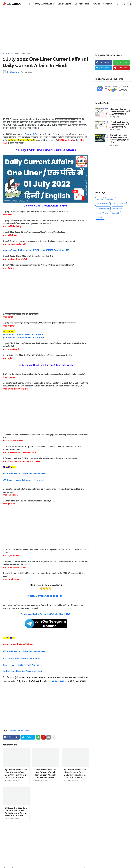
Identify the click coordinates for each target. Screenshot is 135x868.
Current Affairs (102, 204)
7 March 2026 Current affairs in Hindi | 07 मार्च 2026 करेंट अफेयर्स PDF (119, 124)
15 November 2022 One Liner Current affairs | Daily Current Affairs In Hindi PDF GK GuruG (16, 812)
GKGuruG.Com (60, 681)
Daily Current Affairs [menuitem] (45, 4)
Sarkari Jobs (118, 208)
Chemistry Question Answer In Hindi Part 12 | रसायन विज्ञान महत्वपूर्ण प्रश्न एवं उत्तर (119, 139)
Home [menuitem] (29, 4)
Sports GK (115, 213)
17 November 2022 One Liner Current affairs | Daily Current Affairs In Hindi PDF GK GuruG (75, 774)
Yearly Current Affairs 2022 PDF (46, 596)
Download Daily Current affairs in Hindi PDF (45, 614)
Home (5, 54)
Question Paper (103, 208)
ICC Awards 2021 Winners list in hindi (24, 480)
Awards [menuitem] (96, 4)
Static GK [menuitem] (108, 4)
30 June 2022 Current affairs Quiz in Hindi (23, 338)
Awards (100, 199)
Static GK (100, 218)
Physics (122, 204)
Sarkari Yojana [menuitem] (64, 4)
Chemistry (111, 199)
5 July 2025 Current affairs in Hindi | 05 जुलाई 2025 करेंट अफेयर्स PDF (120, 111)
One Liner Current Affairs (20, 54)
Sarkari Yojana (102, 213)
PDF (114, 204)
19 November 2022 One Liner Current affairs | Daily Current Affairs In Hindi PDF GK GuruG (16, 774)
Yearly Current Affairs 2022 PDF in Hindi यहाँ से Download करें (36, 250)
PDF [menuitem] (118, 4)
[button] (124, 4)
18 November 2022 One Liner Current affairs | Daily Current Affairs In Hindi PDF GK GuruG (45, 774)
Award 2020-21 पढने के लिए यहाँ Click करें (21, 665)
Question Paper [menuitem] (82, 4)
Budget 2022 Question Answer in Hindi (22, 671)
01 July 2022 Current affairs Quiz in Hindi (23, 335)
